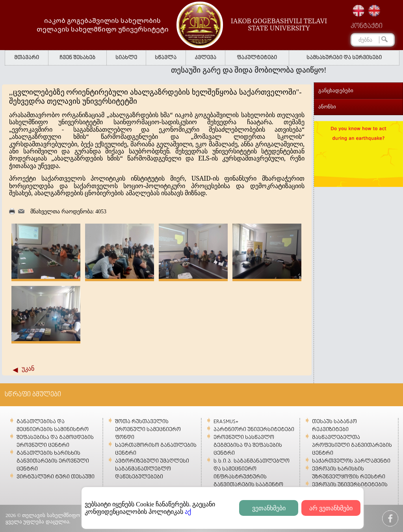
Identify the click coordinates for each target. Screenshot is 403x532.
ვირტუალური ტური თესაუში (56, 477)
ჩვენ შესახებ (77, 58)
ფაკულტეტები (257, 58)
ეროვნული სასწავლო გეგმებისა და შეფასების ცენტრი (248, 445)
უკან (28, 369)
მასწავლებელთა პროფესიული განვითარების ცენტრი (352, 445)
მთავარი (27, 58)
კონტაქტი (367, 26)
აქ (188, 512)
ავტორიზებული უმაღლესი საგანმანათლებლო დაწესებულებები (152, 469)
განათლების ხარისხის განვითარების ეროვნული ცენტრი (53, 461)
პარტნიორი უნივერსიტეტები (254, 430)
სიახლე (126, 58)
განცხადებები (336, 91)
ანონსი (327, 107)
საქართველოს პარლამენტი (351, 461)
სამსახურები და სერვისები (344, 58)
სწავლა (166, 58)
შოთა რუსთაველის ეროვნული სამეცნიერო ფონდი (148, 430)
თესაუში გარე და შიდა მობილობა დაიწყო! (256, 70)
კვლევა (205, 58)
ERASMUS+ (226, 422)
